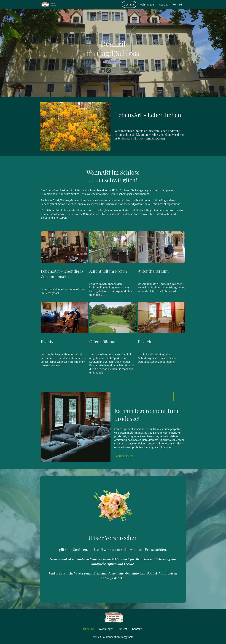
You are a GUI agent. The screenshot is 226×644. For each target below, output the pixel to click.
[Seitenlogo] (49, 5)
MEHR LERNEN (124, 456)
